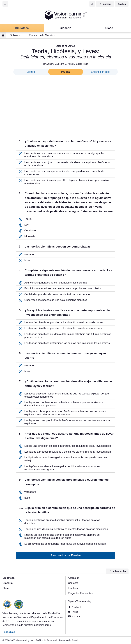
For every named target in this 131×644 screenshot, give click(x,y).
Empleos (73, 588)
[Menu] (5, 4)
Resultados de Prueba (65, 555)
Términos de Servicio (69, 640)
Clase (6, 588)
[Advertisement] (66, 106)
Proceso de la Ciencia (41, 35)
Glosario (8, 583)
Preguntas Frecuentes (80, 593)
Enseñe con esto (100, 72)
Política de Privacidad (46, 640)
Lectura (31, 72)
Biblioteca (15, 35)
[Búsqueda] (92, 4)
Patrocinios (9, 632)
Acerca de (74, 578)
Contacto (73, 583)
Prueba (65, 72)
